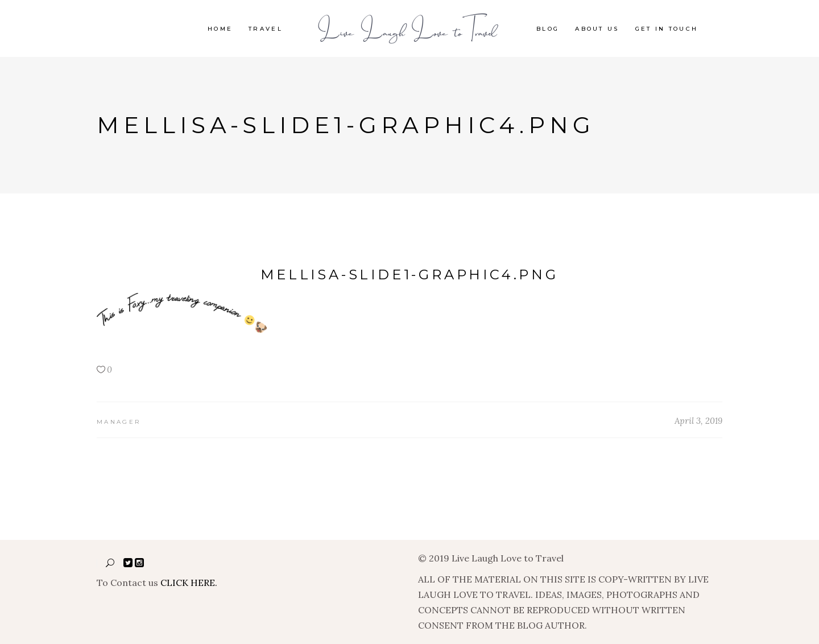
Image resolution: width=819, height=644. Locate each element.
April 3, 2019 (698, 421)
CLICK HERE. (189, 583)
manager (119, 422)
